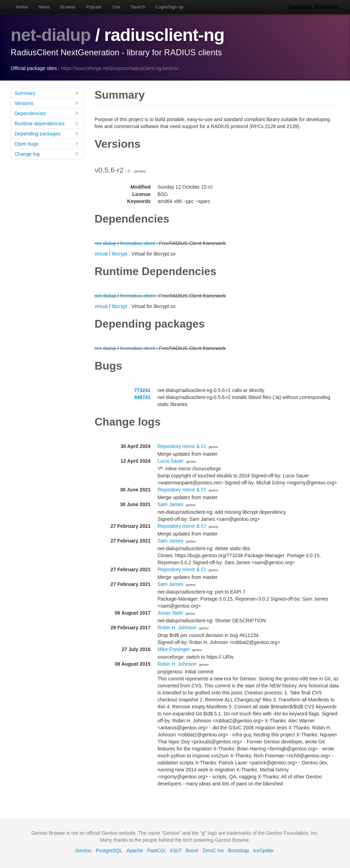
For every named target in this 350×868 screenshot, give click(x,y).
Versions (47, 103)
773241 (142, 390)
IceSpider (263, 850)
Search (138, 7)
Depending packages (47, 134)
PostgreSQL (109, 850)
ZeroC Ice (213, 850)
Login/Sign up (170, 7)
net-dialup (51, 35)
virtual (101, 254)
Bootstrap (238, 850)
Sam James (171, 504)
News (44, 7)
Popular (94, 7)
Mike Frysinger (174, 649)
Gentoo (84, 850)
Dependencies (47, 113)
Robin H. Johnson (177, 628)
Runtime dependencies (47, 123)
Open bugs (47, 144)
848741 (142, 397)
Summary (47, 93)
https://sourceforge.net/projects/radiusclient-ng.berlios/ (120, 68)
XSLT (176, 850)
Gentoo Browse (314, 7)
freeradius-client (138, 243)
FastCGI (156, 850)
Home (22, 7)
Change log (47, 154)
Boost (192, 850)
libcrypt (120, 254)
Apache (135, 850)
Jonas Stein (170, 613)
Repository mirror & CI (182, 446)
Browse (68, 7)
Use (116, 7)
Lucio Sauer (171, 461)
